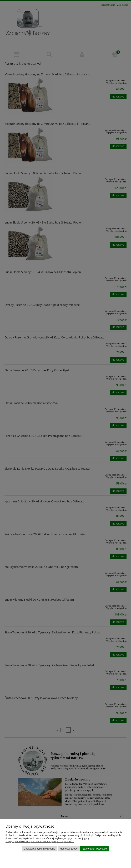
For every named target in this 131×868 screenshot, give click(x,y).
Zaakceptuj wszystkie (95, 849)
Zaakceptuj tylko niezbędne (40, 849)
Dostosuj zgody (69, 849)
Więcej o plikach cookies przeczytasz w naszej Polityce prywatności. (40, 841)
